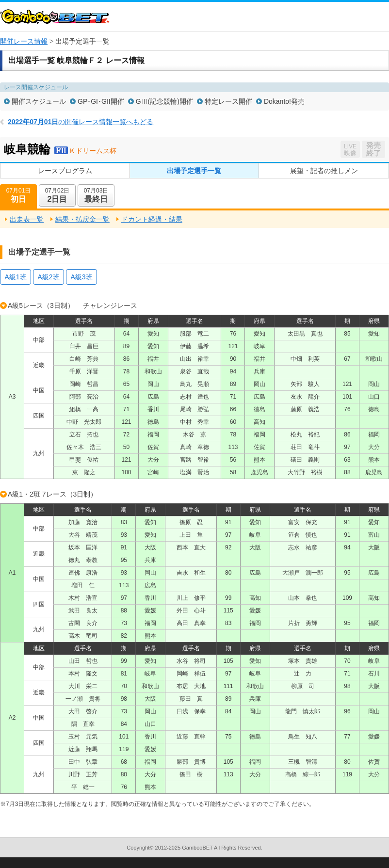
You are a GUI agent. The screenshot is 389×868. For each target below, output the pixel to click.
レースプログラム (65, 171)
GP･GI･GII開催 (101, 101)
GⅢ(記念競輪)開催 (164, 101)
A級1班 (15, 277)
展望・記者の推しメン (324, 171)
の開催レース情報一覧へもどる (81, 122)
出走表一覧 (27, 219)
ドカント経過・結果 (152, 219)
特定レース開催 (228, 101)
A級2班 (48, 277)
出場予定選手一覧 (194, 171)
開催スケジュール (39, 101)
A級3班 (81, 277)
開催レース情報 (24, 41)
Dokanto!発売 (284, 101)
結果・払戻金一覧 (82, 219)
